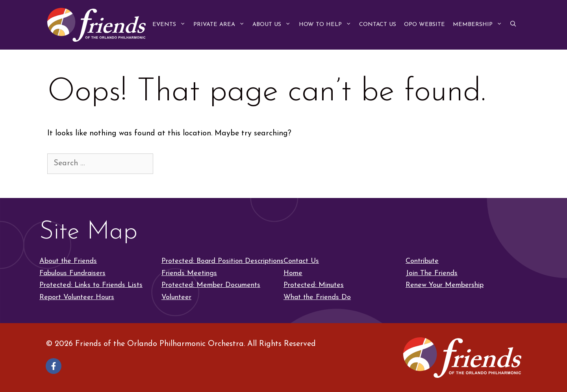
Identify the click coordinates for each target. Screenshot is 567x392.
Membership (479, 25)
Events (171, 25)
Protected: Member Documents (211, 285)
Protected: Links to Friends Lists (91, 285)
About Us (273, 25)
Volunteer (176, 297)
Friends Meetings (189, 273)
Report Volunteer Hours (77, 297)
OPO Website (424, 25)
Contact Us (378, 25)
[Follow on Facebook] (54, 366)
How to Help (327, 25)
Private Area (221, 25)
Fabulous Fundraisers (72, 273)
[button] (513, 25)
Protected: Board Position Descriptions (222, 261)
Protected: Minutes (314, 285)
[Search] (168, 163)
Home (293, 273)
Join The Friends (432, 273)
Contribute (422, 261)
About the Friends (68, 261)
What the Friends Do (317, 297)
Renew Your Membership (445, 285)
